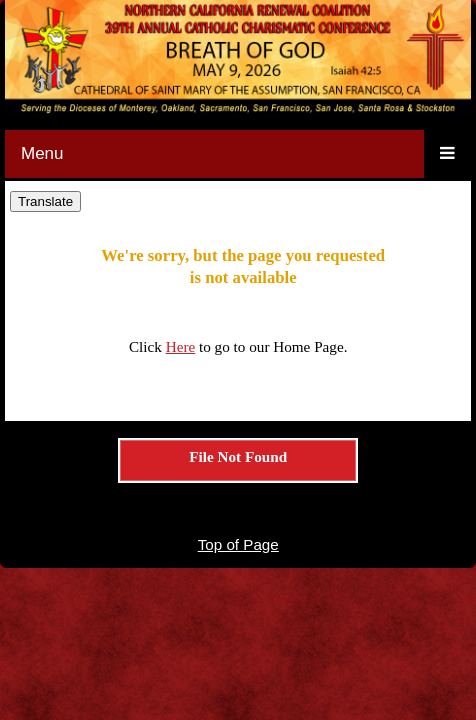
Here (181, 346)
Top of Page (238, 544)
